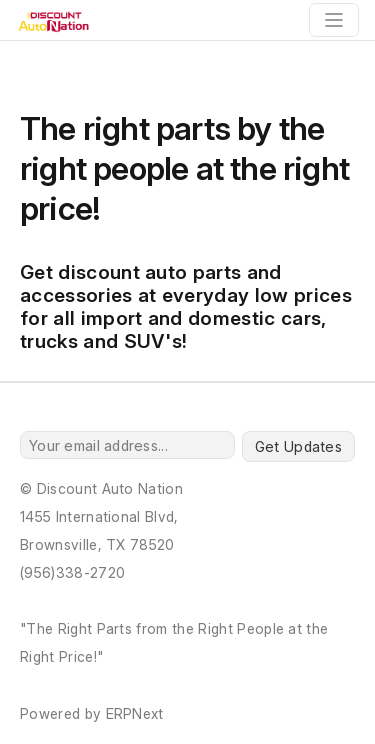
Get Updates (298, 446)
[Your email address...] (127, 445)
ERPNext (135, 713)
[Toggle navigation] (334, 20)
